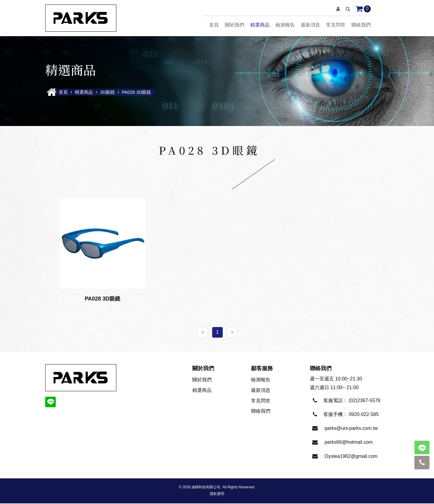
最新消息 (310, 25)
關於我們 (234, 25)
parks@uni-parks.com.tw (351, 429)
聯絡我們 (361, 25)
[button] (338, 9)
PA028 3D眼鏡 (136, 93)
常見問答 (336, 25)
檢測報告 (285, 25)
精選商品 (260, 25)
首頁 (214, 25)
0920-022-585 (364, 415)
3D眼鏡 (107, 93)
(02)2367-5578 (365, 401)
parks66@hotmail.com (349, 443)
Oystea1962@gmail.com (351, 457)
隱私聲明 (217, 494)
